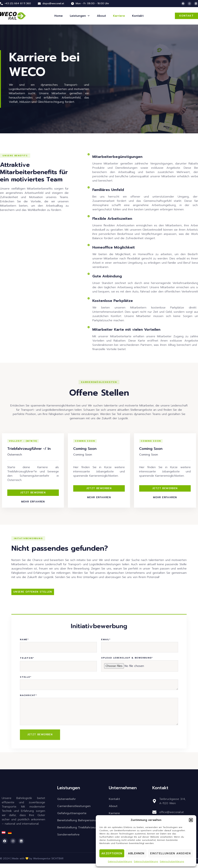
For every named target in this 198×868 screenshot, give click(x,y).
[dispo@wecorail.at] (39, 4)
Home (59, 16)
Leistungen (80, 16)
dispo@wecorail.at (53, 3)
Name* (24, 764)
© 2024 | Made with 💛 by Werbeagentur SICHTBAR (32, 863)
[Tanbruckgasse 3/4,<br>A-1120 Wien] (154, 806)
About (101, 16)
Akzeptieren (112, 853)
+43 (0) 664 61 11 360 (18, 3)
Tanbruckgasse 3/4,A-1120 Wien (172, 806)
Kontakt (138, 16)
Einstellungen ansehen (170, 853)
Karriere (119, 16)
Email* (106, 764)
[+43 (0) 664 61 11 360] (1, 4)
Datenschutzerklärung (120, 861)
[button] (191, 820)
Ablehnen (136, 853)
